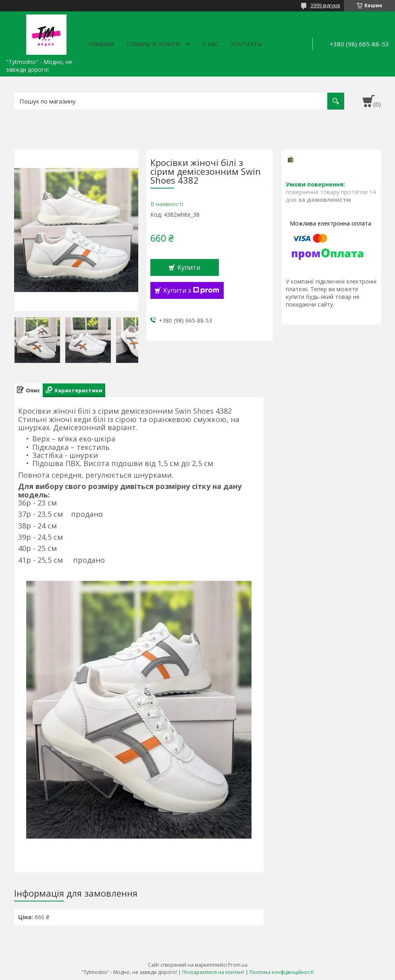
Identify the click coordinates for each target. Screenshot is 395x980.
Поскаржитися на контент (213, 972)
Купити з (191, 290)
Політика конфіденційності (282, 972)
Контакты (247, 44)
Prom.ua (238, 965)
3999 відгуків (325, 5)
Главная (101, 44)
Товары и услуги (153, 44)
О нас (210, 44)
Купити (189, 267)
